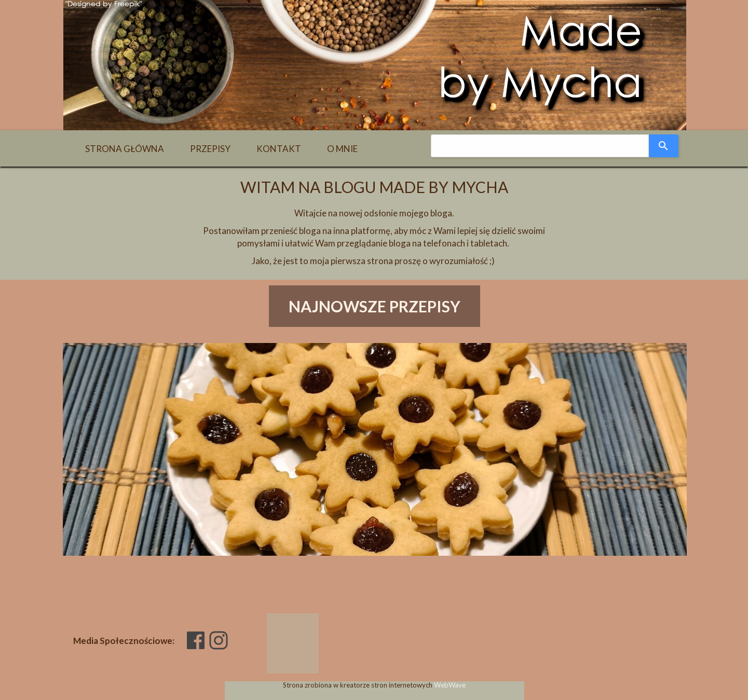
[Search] (664, 146)
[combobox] (540, 146)
